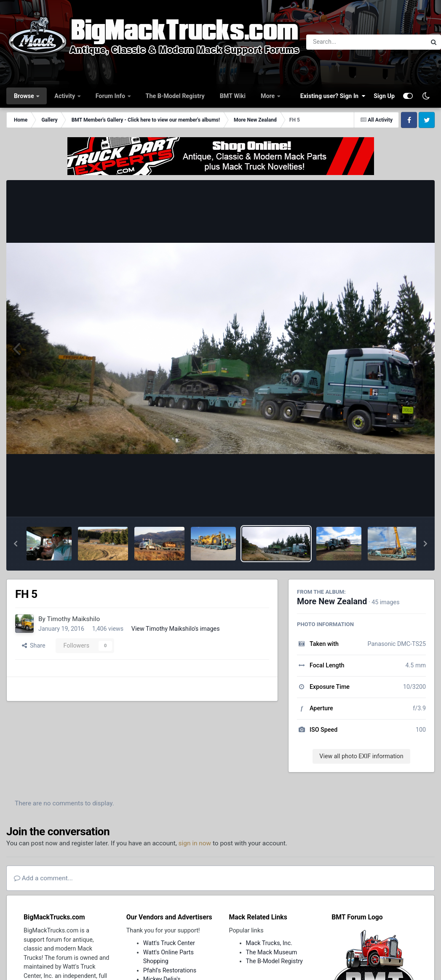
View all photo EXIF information (361, 756)
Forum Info (111, 96)
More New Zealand (332, 602)
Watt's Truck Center (169, 943)
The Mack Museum (272, 952)
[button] (16, 544)
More (269, 96)
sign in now (195, 843)
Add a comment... (43, 878)
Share (34, 645)
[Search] (343, 42)
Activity (65, 96)
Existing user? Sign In (333, 96)
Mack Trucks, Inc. (269, 943)
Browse (25, 96)
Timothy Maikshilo (73, 619)
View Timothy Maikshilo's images (176, 629)
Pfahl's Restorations (170, 970)
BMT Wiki (233, 96)
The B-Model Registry (175, 96)
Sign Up (384, 96)
